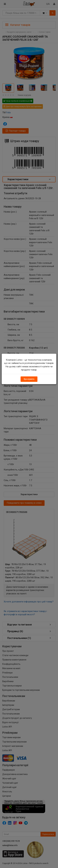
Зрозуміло (29, 379)
